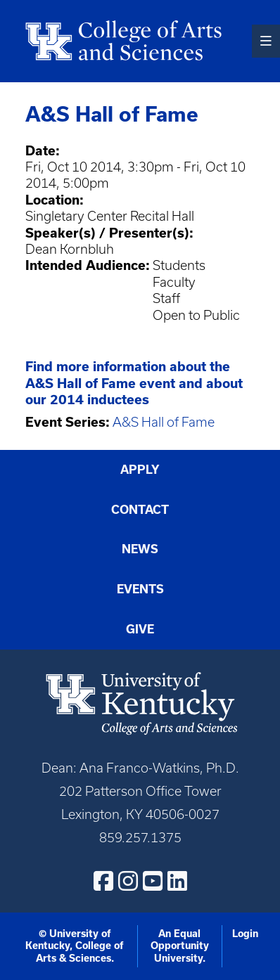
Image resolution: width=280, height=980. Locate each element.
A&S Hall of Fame (164, 422)
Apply (140, 469)
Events (140, 589)
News (140, 549)
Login (245, 934)
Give (140, 629)
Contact (140, 509)
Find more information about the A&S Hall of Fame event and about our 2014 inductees (134, 383)
